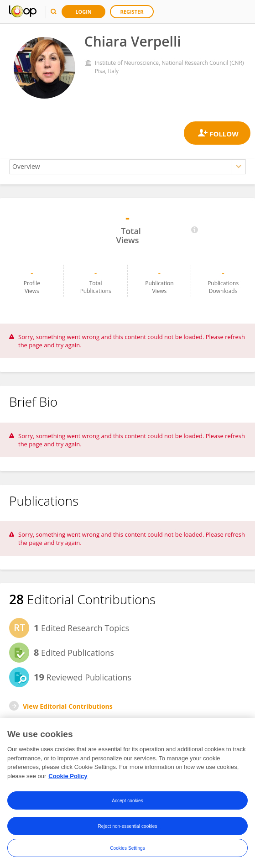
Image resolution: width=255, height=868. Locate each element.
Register (132, 12)
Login (83, 12)
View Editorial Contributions (68, 706)
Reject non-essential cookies (127, 827)
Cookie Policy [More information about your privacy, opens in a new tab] (68, 776)
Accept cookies (127, 801)
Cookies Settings (127, 849)
